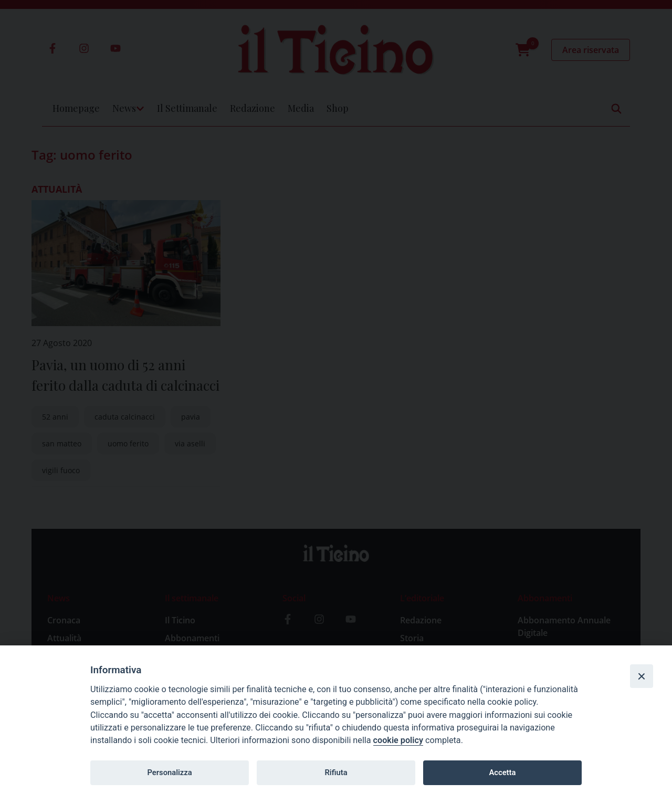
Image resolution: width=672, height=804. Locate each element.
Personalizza (169, 772)
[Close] (642, 676)
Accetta (502, 772)
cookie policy (398, 740)
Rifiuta (336, 772)
